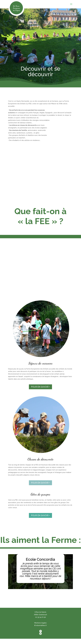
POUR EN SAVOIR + (40, 387)
